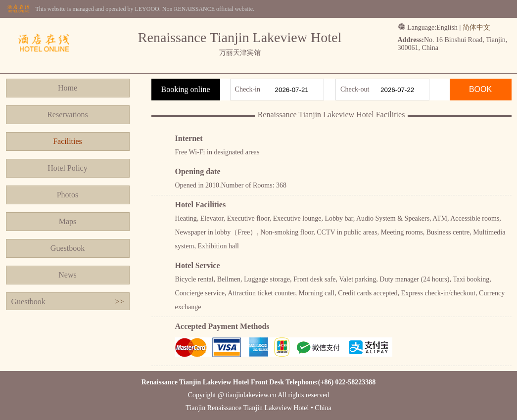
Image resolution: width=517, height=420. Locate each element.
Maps (68, 221)
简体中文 (476, 27)
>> (119, 302)
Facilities (68, 141)
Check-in (248, 89)
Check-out (355, 89)
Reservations (68, 115)
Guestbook (68, 248)
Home (68, 88)
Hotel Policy (67, 168)
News (67, 275)
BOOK (480, 89)
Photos (68, 195)
